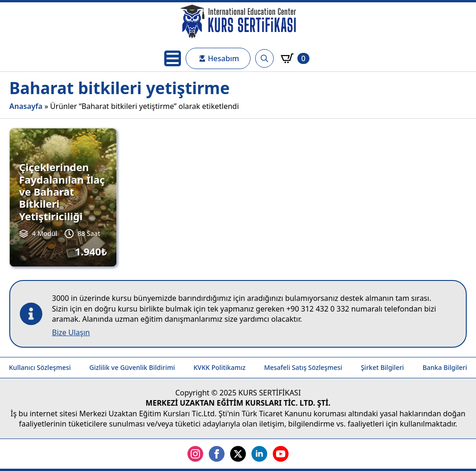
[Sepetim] (295, 58)
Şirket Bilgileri (383, 367)
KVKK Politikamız (219, 367)
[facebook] (217, 454)
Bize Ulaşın (71, 332)
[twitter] (238, 454)
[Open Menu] (173, 58)
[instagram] (195, 454)
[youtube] (281, 454)
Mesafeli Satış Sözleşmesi (303, 367)
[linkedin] (259, 454)
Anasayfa (26, 106)
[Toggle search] (264, 58)
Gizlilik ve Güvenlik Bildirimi (132, 367)
